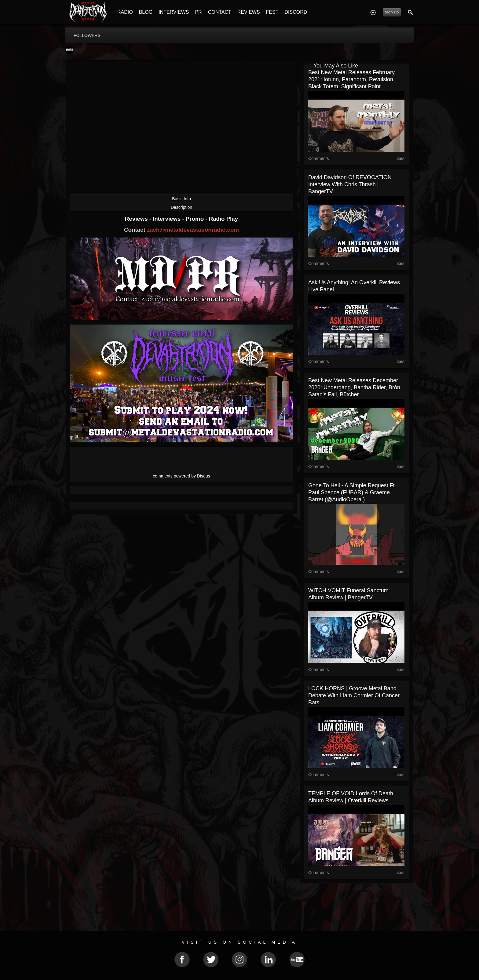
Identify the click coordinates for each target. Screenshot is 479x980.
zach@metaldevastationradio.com (193, 230)
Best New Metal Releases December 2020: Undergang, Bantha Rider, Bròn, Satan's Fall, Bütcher (355, 387)
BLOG (146, 12)
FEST (272, 12)
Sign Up (392, 12)
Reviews (137, 219)
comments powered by (181, 476)
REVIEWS (249, 12)
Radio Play (223, 219)
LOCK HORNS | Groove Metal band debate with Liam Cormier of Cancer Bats (354, 695)
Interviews (167, 219)
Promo (196, 219)
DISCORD (296, 12)
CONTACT (220, 12)
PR (198, 12)
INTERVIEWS (174, 12)
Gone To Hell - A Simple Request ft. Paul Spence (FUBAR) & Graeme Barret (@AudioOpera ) (352, 492)
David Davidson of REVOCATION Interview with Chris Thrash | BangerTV (350, 184)
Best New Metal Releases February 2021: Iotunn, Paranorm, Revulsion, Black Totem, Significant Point (351, 79)
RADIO (125, 12)
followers (87, 35)
